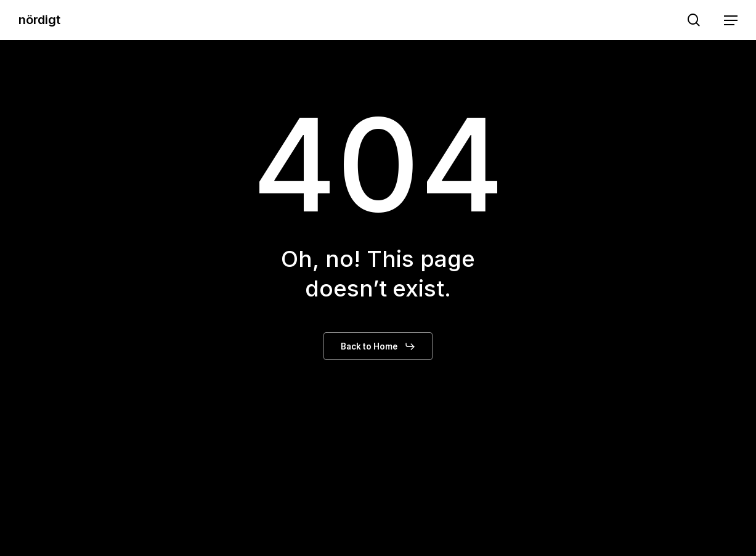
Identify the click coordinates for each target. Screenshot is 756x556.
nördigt (39, 20)
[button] (731, 20)
